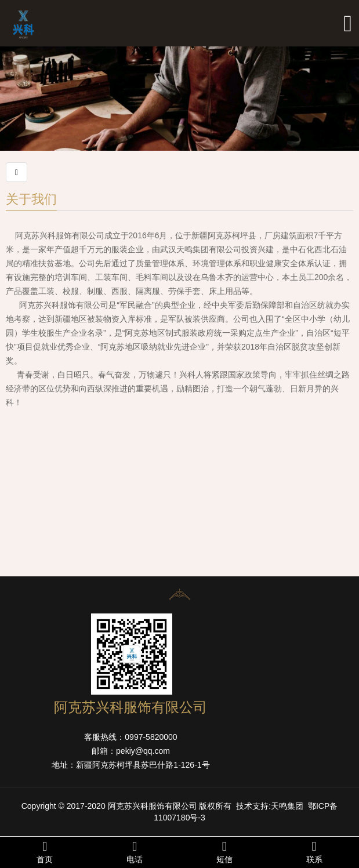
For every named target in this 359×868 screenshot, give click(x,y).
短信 (225, 852)
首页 (45, 852)
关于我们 (31, 198)
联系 (314, 852)
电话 (135, 852)
